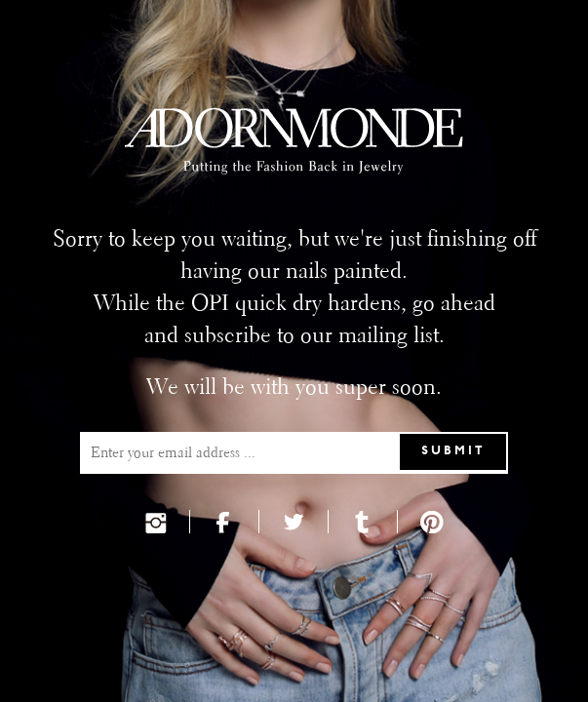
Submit (453, 451)
